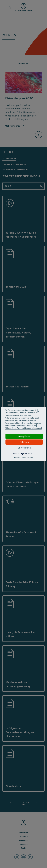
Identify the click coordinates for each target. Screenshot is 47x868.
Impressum (17, 458)
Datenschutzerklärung (27, 458)
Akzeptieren (24, 436)
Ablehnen (24, 442)
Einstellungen (24, 448)
